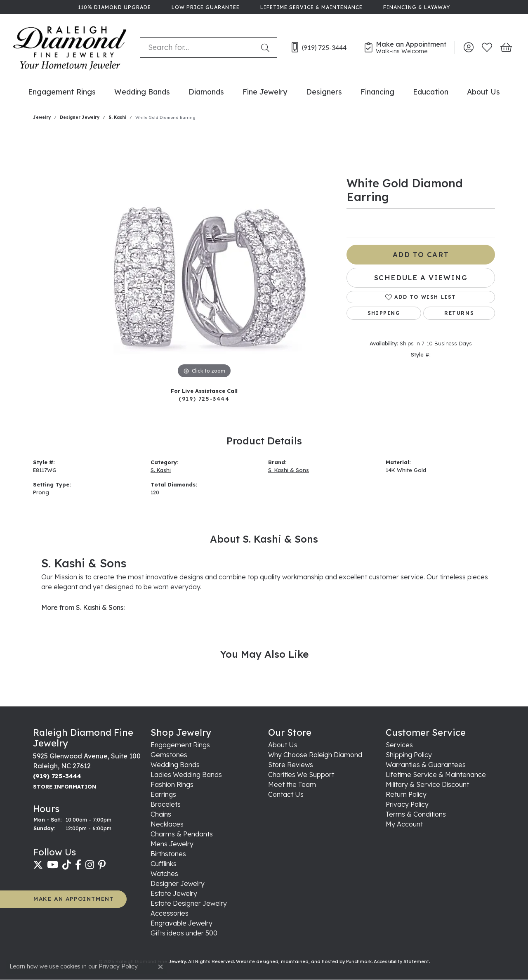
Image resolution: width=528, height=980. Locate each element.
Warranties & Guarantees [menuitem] (426, 765)
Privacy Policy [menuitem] (407, 805)
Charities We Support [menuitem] (301, 775)
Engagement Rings (62, 92)
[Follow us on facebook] (78, 865)
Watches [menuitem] (164, 874)
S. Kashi (117, 117)
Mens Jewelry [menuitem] (172, 844)
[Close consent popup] (160, 967)
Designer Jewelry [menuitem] (178, 884)
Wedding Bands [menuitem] (175, 765)
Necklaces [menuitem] (167, 824)
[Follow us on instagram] (90, 865)
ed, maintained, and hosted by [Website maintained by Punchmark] (309, 962)
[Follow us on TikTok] (67, 865)
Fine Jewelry (265, 92)
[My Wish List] (487, 47)
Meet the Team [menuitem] (292, 785)
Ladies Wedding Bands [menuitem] (186, 775)
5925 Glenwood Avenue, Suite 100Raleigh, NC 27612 (87, 771)
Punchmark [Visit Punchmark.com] (359, 962)
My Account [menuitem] (404, 824)
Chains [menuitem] (161, 815)
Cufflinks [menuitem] (164, 864)
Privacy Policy (118, 966)
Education (431, 92)
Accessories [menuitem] (170, 914)
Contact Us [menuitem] (286, 795)
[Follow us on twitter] (38, 865)
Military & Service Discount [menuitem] (427, 785)
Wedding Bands (142, 92)
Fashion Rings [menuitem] (172, 785)
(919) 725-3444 (204, 398)
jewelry (42, 117)
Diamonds (206, 92)
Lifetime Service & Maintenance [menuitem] (436, 775)
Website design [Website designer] (254, 962)
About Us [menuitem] (283, 745)
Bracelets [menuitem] (166, 805)
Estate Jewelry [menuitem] (174, 894)
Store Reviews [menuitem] (291, 765)
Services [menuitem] (399, 745)
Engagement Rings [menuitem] (180, 745)
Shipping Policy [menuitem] (409, 755)
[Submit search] (267, 47)
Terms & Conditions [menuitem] (416, 815)
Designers (324, 92)
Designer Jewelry (80, 117)
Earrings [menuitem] (163, 795)
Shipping (384, 313)
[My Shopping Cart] (506, 47)
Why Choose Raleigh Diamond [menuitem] (315, 755)
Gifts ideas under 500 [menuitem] (184, 933)
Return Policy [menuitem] (406, 795)
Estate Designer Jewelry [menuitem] (189, 904)
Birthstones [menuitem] (168, 854)
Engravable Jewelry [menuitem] (181, 923)
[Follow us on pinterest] (102, 865)
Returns (459, 313)
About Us (483, 92)
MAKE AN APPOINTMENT (74, 899)
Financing (377, 92)
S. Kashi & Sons (289, 470)
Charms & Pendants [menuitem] (182, 834)
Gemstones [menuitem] (169, 755)
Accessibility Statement (401, 962)
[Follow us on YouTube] (53, 865)
